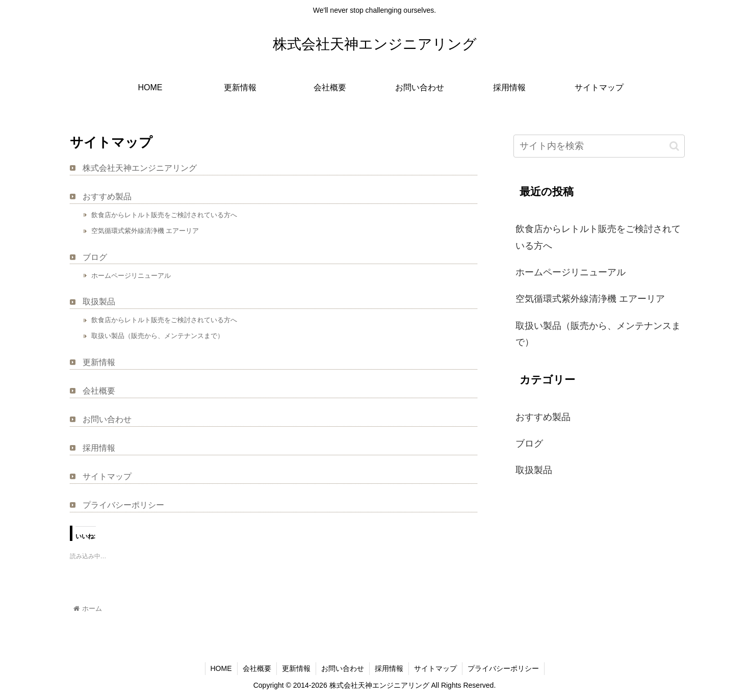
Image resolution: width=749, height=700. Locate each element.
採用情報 (99, 448)
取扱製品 (99, 302)
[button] (674, 146)
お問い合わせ (107, 419)
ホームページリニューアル (131, 276)
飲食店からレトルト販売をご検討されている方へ (164, 215)
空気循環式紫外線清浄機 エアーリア (145, 231)
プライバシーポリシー (123, 505)
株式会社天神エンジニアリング (140, 168)
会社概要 (99, 391)
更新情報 (99, 362)
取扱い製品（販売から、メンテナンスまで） (158, 336)
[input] (599, 146)
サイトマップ (107, 476)
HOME (221, 668)
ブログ (95, 257)
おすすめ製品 (107, 197)
